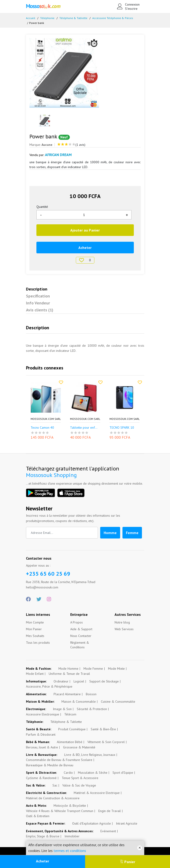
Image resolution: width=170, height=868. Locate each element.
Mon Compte (35, 622)
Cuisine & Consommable (118, 702)
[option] (85, 73)
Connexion (132, 4)
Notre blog (122, 622)
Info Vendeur (38, 303)
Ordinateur (61, 681)
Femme (132, 533)
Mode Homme (68, 669)
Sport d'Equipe (123, 773)
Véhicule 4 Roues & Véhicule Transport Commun (60, 811)
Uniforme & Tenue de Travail (69, 674)
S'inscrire (131, 9)
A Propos (77, 622)
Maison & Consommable (79, 702)
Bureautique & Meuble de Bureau (50, 765)
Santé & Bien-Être (103, 729)
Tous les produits (38, 643)
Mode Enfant (35, 674)
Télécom (70, 714)
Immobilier (72, 836)
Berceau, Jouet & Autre (42, 747)
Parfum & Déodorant (41, 734)
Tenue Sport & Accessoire (80, 778)
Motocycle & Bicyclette (70, 806)
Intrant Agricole (127, 823)
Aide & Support (81, 629)
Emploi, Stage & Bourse (43, 836)
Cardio (68, 773)
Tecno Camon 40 (42, 428)
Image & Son (62, 709)
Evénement (108, 831)
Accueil (31, 18)
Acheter (43, 861)
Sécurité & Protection (92, 709)
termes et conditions (70, 851)
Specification (38, 296)
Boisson (91, 694)
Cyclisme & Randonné (41, 778)
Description (37, 289)
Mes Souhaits (35, 636)
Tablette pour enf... (84, 428)
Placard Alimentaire (67, 694)
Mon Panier (34, 629)
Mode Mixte (116, 669)
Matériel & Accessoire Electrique (97, 793)
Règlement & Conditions (80, 645)
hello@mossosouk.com (42, 587)
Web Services (124, 629)
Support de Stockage (104, 681)
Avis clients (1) (40, 310)
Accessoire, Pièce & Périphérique (49, 686)
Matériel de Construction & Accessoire (53, 798)
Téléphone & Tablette (73, 18)
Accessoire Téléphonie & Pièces (113, 18)
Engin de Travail (110, 811)
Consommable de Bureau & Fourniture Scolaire (59, 760)
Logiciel (79, 681)
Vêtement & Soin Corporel (106, 742)
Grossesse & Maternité (79, 747)
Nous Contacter (81, 636)
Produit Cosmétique (72, 729)
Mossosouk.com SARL (46, 419)
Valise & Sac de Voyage (79, 785)
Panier (127, 862)
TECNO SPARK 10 (122, 428)
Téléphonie (47, 18)
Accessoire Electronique (43, 714)
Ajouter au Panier (85, 230)
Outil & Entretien (38, 816)
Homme (110, 533)
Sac (55, 785)
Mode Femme (93, 669)
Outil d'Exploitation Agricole (91, 823)
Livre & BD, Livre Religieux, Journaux (90, 755)
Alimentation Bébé (70, 742)
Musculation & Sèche (93, 773)
